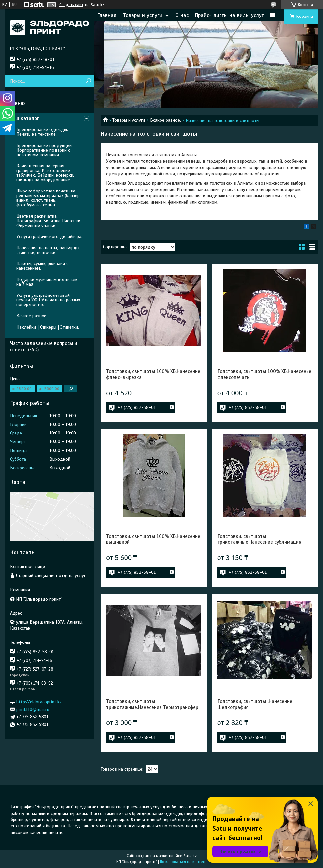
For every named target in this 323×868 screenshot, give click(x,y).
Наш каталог (24, 118)
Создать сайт (71, 5)
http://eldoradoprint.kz (39, 701)
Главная (107, 15)
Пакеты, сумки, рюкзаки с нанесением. (42, 266)
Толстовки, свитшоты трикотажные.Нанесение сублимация (259, 539)
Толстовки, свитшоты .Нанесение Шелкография (255, 704)
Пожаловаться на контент (183, 862)
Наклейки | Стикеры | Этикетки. (48, 327)
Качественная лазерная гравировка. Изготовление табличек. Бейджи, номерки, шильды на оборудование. (45, 173)
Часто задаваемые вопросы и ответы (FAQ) (44, 347)
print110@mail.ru (33, 709)
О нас (182, 15)
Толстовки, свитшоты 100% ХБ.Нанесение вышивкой (153, 539)
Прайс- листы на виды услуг (229, 15)
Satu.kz (190, 856)
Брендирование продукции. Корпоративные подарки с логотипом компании (44, 150)
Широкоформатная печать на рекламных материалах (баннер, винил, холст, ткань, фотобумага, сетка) (49, 198)
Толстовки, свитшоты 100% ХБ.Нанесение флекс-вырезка (153, 374)
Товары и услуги (143, 15)
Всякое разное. (165, 120)
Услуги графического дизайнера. (49, 237)
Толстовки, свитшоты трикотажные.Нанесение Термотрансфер (152, 704)
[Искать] (88, 81)
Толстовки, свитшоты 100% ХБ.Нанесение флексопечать (264, 374)
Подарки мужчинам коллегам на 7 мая (47, 282)
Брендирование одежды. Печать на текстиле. (42, 132)
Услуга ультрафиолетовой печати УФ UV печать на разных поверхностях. (48, 300)
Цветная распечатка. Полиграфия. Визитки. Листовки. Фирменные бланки (49, 221)
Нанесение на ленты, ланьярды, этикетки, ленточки (48, 250)
